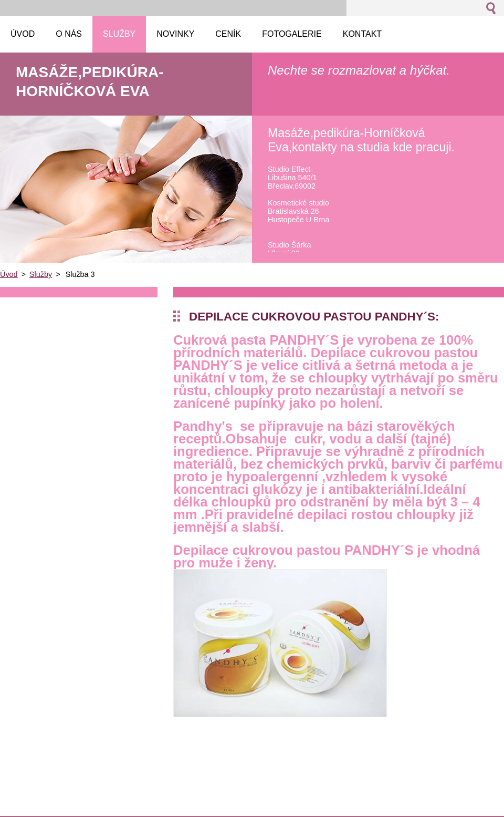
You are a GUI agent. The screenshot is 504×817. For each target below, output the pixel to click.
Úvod (9, 274)
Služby (41, 274)
